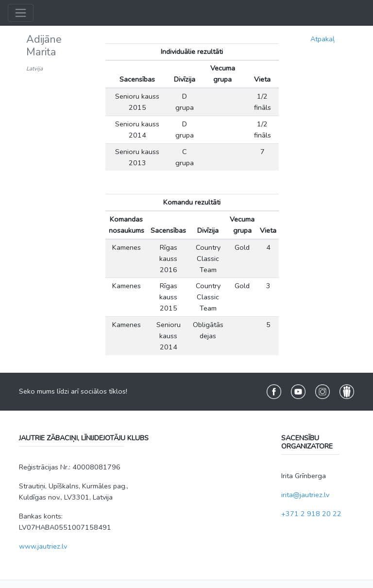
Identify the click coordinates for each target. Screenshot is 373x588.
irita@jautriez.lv (305, 495)
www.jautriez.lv (43, 546)
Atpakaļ (322, 39)
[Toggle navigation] (21, 13)
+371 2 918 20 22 (311, 514)
